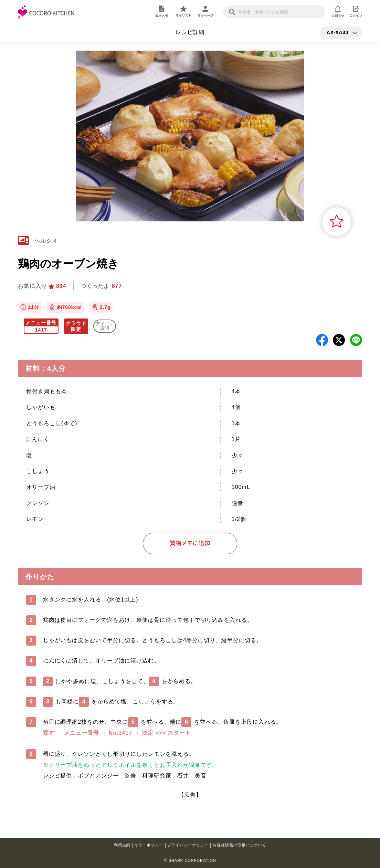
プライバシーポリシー (188, 845)
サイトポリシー (149, 845)
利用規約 (122, 845)
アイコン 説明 (105, 326)
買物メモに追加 (190, 543)
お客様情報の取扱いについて (239, 845)
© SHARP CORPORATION (190, 860)
